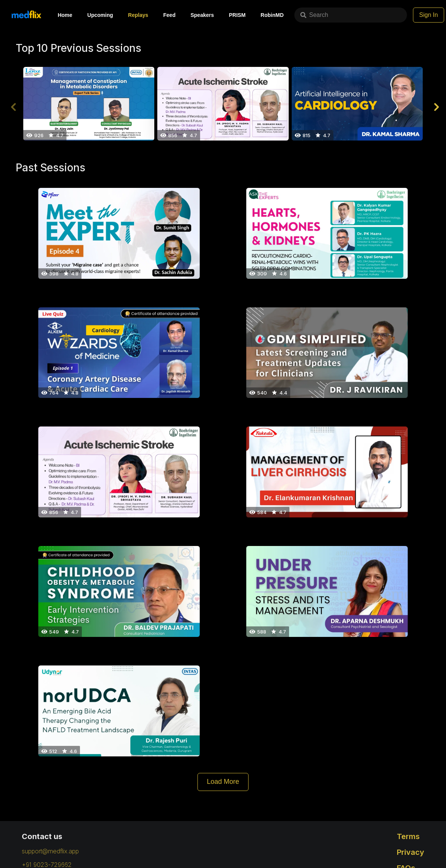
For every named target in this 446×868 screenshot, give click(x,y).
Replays (138, 15)
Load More (223, 782)
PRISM (237, 15)
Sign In (429, 15)
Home (65, 15)
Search (314, 15)
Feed (170, 15)
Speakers (202, 15)
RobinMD (272, 15)
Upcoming (100, 15)
